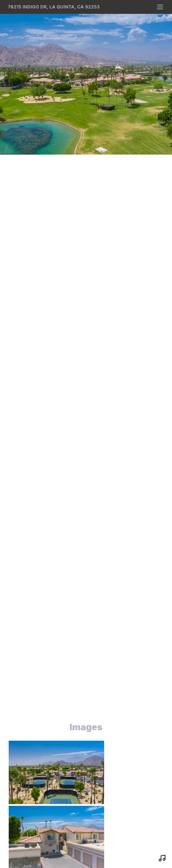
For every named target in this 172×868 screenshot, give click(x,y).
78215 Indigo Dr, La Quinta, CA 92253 (54, 7)
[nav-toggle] (160, 7)
